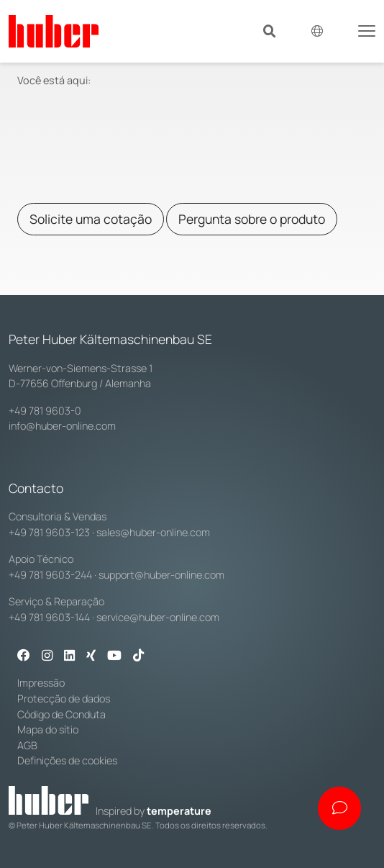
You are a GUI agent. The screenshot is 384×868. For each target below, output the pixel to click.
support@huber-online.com (161, 575)
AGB (27, 745)
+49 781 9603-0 (45, 411)
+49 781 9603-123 (49, 532)
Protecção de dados (64, 699)
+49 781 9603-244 (50, 575)
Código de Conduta (61, 714)
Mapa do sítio (48, 729)
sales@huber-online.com (153, 532)
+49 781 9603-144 (49, 617)
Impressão (41, 683)
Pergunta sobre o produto (252, 219)
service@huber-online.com (158, 617)
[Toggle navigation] (367, 30)
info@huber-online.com (62, 426)
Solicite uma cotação (91, 219)
